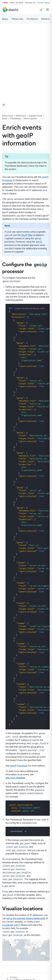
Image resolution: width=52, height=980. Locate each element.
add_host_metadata (15, 778)
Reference (45, 19)
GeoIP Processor (19, 766)
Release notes (18, 19)
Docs (5, 19)
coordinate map (10, 925)
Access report (44, 3)
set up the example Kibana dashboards (26, 918)
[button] (4, 105)
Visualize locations (22, 908)
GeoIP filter (27, 235)
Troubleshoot (32, 19)
